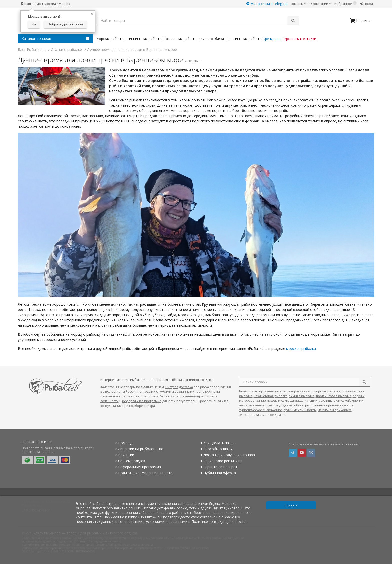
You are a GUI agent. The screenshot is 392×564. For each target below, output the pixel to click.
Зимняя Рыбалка (211, 39)
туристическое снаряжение (261, 410)
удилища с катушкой (335, 400)
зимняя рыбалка (302, 396)
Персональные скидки (299, 39)
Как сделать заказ (217, 443)
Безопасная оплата (37, 442)
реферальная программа (142, 401)
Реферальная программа (138, 467)
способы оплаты (146, 396)
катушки (311, 400)
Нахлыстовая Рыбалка (180, 39)
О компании (320, 4)
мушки (283, 400)
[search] (364, 382)
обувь (299, 405)
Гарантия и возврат (219, 467)
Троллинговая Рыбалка (244, 39)
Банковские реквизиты (221, 461)
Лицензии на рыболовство (139, 449)
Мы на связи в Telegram (267, 4)
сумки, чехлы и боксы (300, 410)
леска (243, 405)
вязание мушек (265, 400)
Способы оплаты (216, 449)
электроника (249, 415)
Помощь (298, 4)
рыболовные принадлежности (329, 405)
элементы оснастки (264, 405)
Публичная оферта (218, 473)
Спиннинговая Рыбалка (143, 39)
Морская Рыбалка (110, 39)
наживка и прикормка (335, 410)
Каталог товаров (55, 39)
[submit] (293, 21)
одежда (287, 405)
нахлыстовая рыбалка (271, 396)
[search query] (198, 21)
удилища (297, 400)
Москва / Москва (57, 4)
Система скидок (130, 461)
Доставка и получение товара (227, 455)
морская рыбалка (301, 348)
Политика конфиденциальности (143, 473)
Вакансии (124, 455)
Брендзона (272, 39)
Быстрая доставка (179, 387)
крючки (358, 400)
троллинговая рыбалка (333, 396)
